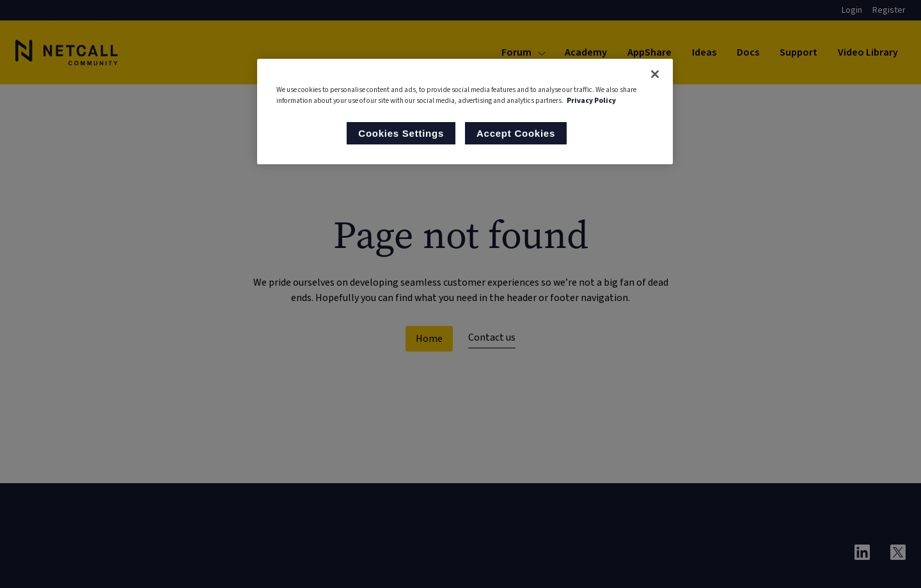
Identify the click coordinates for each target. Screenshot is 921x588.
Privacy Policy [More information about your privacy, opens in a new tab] (591, 101)
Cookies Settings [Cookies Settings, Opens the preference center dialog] (401, 133)
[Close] (655, 74)
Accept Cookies (516, 133)
